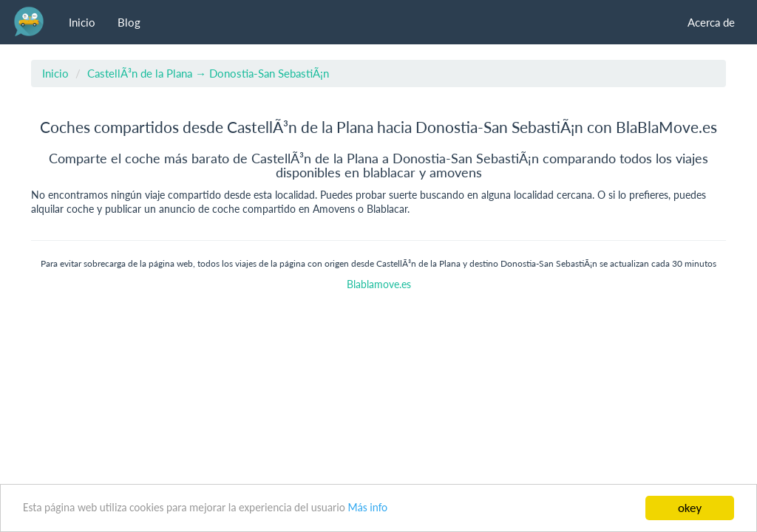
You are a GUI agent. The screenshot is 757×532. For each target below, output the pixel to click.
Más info (367, 507)
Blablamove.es (379, 284)
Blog (129, 22)
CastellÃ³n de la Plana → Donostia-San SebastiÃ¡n (208, 73)
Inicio (82, 22)
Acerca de (711, 22)
